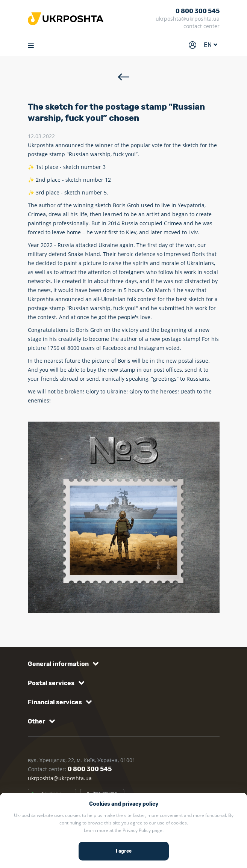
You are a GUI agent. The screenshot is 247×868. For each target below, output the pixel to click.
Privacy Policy (137, 830)
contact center (202, 26)
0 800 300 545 (198, 11)
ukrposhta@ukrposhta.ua (188, 19)
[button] (62, 664)
